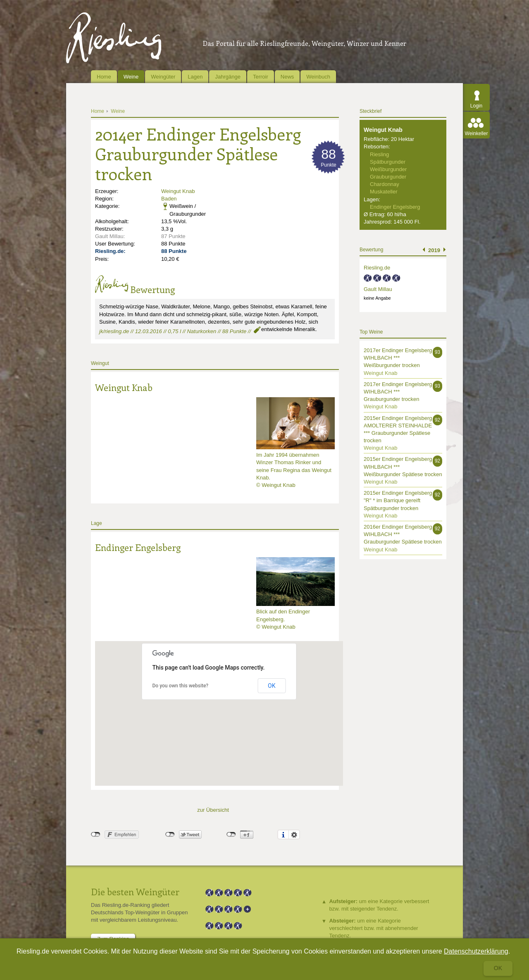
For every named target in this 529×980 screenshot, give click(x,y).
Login (476, 106)
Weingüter (163, 77)
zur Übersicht (213, 810)
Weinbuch (318, 77)
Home (104, 77)
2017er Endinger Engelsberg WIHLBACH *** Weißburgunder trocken (398, 358)
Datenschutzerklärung (476, 951)
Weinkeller (477, 134)
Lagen (195, 77)
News (287, 77)
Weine (131, 77)
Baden (169, 199)
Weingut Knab (178, 191)
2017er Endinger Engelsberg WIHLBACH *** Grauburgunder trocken (398, 392)
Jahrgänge (228, 77)
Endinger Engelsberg (138, 547)
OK (272, 686)
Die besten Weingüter (135, 892)
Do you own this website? (181, 686)
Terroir (261, 77)
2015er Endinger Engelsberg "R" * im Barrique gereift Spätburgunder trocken (398, 500)
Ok (498, 968)
